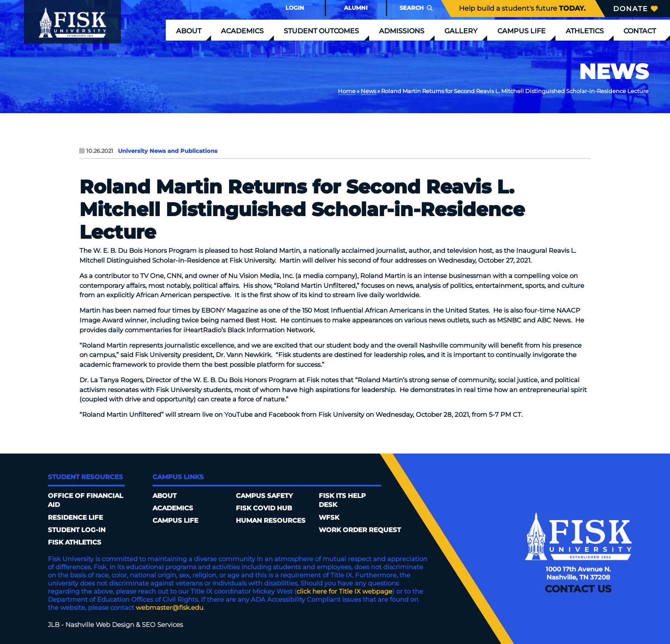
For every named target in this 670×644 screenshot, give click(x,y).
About (189, 31)
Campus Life (522, 31)
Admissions (402, 31)
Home (347, 91)
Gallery (461, 31)
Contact (640, 31)
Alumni (356, 8)
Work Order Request (360, 530)
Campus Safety (264, 496)
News (368, 91)
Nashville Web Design (100, 625)
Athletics (585, 31)
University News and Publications (168, 151)
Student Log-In (77, 530)
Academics (242, 31)
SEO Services (162, 625)
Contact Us (578, 589)
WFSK (329, 517)
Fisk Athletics (75, 542)
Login (295, 8)
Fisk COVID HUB (264, 508)
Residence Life (75, 517)
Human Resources (271, 520)
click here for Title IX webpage (344, 591)
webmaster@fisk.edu (170, 607)
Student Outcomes (321, 31)
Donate (635, 9)
